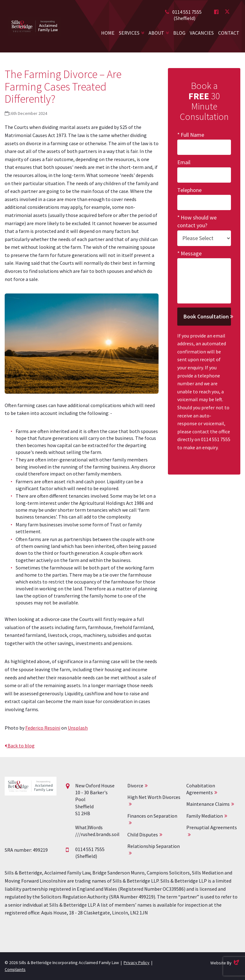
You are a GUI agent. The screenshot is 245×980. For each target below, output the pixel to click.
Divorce (135, 785)
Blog (179, 33)
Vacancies (202, 33)
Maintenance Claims (208, 804)
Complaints (15, 969)
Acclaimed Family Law (35, 26)
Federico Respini (43, 728)
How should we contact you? (197, 221)
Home (108, 33)
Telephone (189, 190)
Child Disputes (143, 835)
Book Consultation (207, 316)
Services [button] (129, 33)
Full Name (192, 135)
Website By (225, 962)
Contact (229, 33)
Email (184, 162)
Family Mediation (205, 816)
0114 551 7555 (187, 12)
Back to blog (20, 746)
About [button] (156, 33)
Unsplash (78, 728)
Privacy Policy (137, 963)
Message (191, 253)
